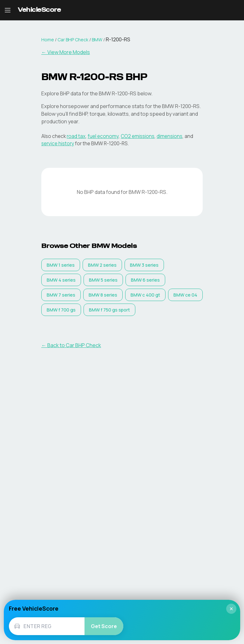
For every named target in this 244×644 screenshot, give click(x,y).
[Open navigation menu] (8, 10)
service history (58, 144)
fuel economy (103, 136)
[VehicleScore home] (39, 10)
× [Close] (231, 609)
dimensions (169, 136)
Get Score (104, 626)
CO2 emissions (138, 136)
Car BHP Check (73, 40)
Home (48, 40)
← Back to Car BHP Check (71, 345)
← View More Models (66, 52)
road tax (76, 136)
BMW (97, 40)
